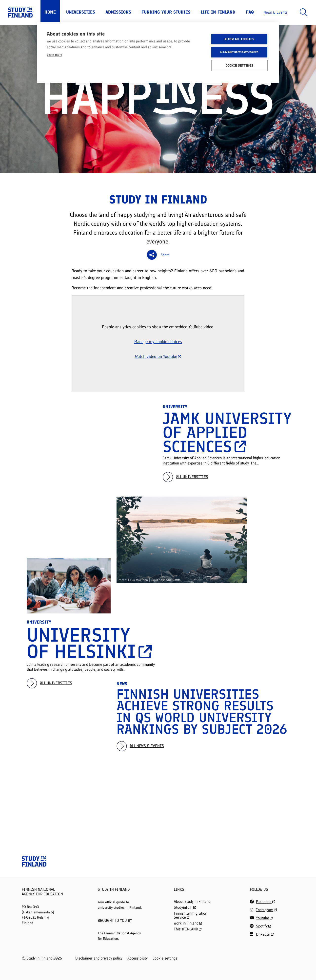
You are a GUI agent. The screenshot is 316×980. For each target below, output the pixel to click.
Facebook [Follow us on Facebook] (264, 902)
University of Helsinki (88, 643)
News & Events (275, 12)
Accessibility (138, 958)
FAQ (250, 12)
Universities (81, 12)
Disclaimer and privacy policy (99, 958)
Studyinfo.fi (185, 907)
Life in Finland (218, 12)
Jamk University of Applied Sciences (227, 432)
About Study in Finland (192, 901)
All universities (192, 477)
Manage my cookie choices (158, 342)
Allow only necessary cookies (239, 52)
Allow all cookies (239, 39)
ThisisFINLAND (188, 929)
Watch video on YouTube (158, 356)
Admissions (118, 12)
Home (50, 12)
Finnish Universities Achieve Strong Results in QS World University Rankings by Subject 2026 (202, 712)
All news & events (147, 746)
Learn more (54, 55)
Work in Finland (188, 923)
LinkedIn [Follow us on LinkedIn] (263, 934)
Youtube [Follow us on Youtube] (263, 918)
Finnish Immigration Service (190, 915)
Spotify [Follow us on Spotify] (262, 926)
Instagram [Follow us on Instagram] (265, 910)
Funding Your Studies (166, 12)
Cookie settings (165, 958)
